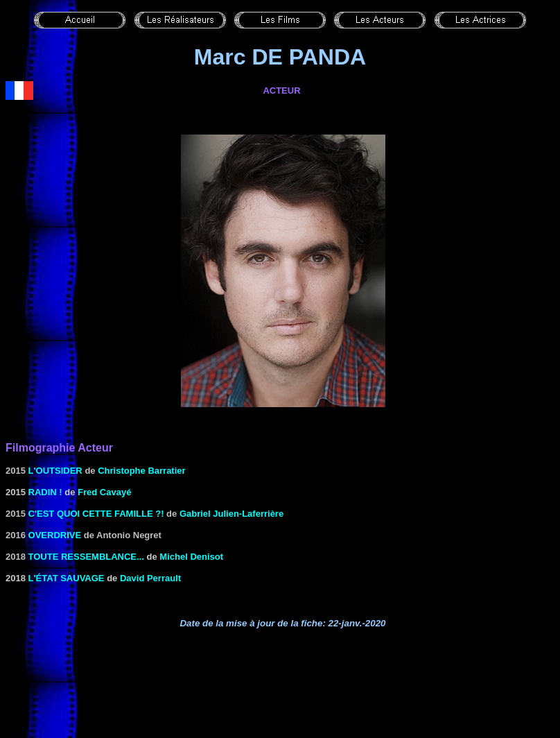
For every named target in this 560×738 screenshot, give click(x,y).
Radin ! (45, 492)
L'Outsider (55, 471)
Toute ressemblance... (86, 557)
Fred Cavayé (104, 492)
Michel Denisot (191, 557)
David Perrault (150, 578)
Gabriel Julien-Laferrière (231, 514)
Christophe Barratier (141, 471)
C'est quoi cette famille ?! (96, 514)
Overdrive (55, 535)
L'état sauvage (67, 578)
